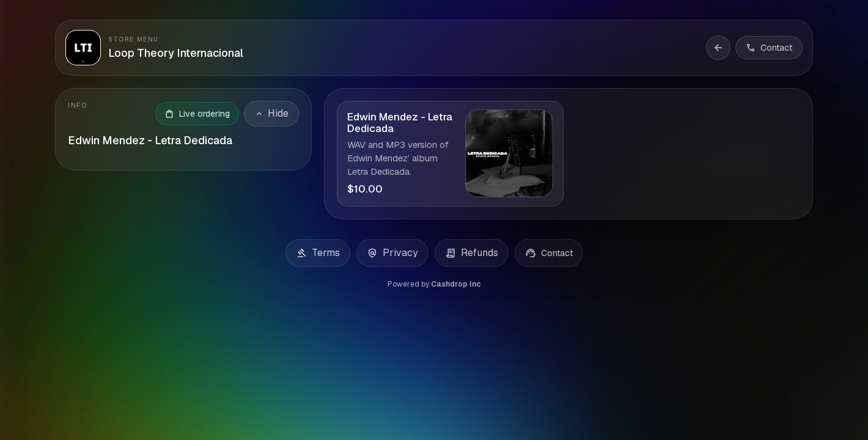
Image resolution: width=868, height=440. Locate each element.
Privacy (392, 253)
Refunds (472, 253)
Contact (549, 253)
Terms (318, 253)
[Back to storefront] (718, 48)
